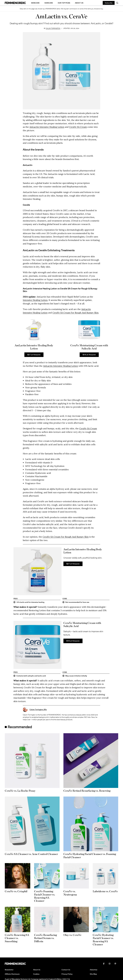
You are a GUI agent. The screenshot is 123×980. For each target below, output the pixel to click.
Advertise (94, 970)
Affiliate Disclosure (12, 974)
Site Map (93, 974)
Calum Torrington (53, 28)
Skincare (35, 3)
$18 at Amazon (89, 354)
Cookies (36, 974)
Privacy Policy (67, 974)
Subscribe (109, 3)
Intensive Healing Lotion (35, 300)
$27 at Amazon (34, 354)
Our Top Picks (64, 3)
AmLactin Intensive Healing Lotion (47, 127)
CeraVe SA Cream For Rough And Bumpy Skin (75, 313)
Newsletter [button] (9, 970)
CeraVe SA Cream (78, 127)
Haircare (49, 3)
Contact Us (66, 970)
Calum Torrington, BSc (38, 709)
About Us (79, 3)
